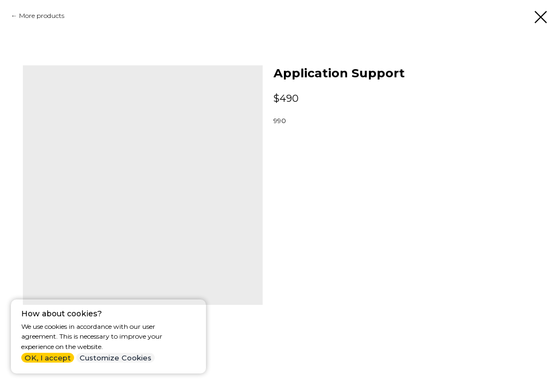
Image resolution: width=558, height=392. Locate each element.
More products (42, 16)
